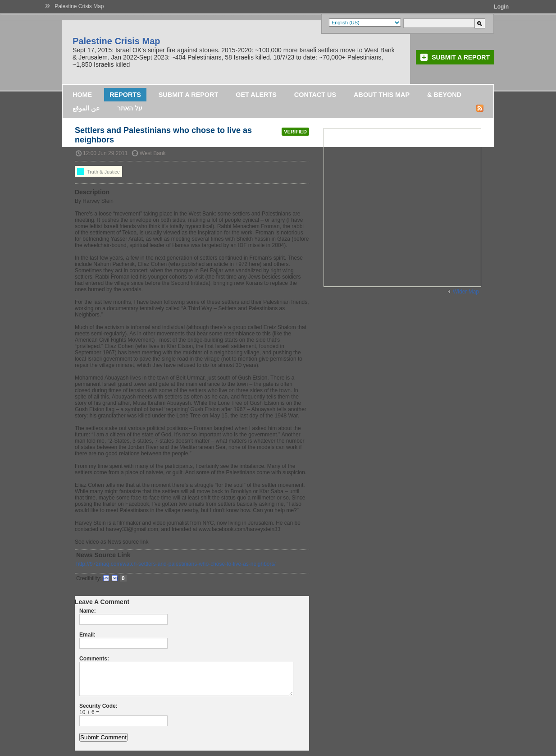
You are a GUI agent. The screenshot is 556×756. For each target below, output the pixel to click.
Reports (125, 95)
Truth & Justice (98, 171)
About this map (382, 95)
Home (82, 95)
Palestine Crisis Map (79, 6)
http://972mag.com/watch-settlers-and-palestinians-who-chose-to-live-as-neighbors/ (176, 564)
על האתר (130, 108)
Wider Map (466, 292)
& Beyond (444, 95)
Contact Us (315, 95)
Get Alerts (256, 95)
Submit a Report (461, 57)
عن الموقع (86, 108)
